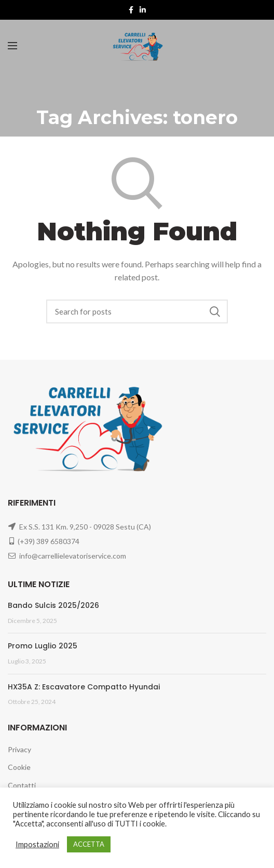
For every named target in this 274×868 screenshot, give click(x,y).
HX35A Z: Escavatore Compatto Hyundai (84, 687)
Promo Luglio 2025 (43, 646)
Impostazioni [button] (37, 844)
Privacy (19, 749)
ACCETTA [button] (89, 844)
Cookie (19, 767)
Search (215, 311)
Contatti (22, 785)
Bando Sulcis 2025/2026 (53, 605)
